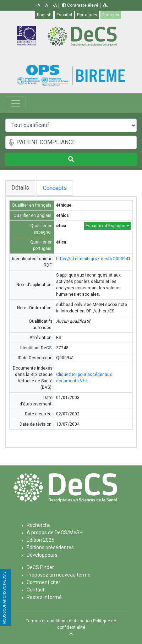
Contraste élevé (80, 5)
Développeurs (42, 555)
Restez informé (44, 597)
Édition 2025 (40, 540)
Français (111, 15)
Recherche (39, 525)
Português (87, 15)
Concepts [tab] (63, 188)
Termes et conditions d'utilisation (59, 621)
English (44, 15)
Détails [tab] (20, 188)
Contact (35, 590)
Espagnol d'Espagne (107, 226)
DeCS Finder (40, 567)
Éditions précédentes (50, 547)
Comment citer (43, 582)
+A (37, 5)
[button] (105, 5)
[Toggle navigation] (16, 103)
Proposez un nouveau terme (59, 575)
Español (64, 15)
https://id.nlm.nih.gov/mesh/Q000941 (93, 259)
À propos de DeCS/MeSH (55, 533)
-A (55, 5)
